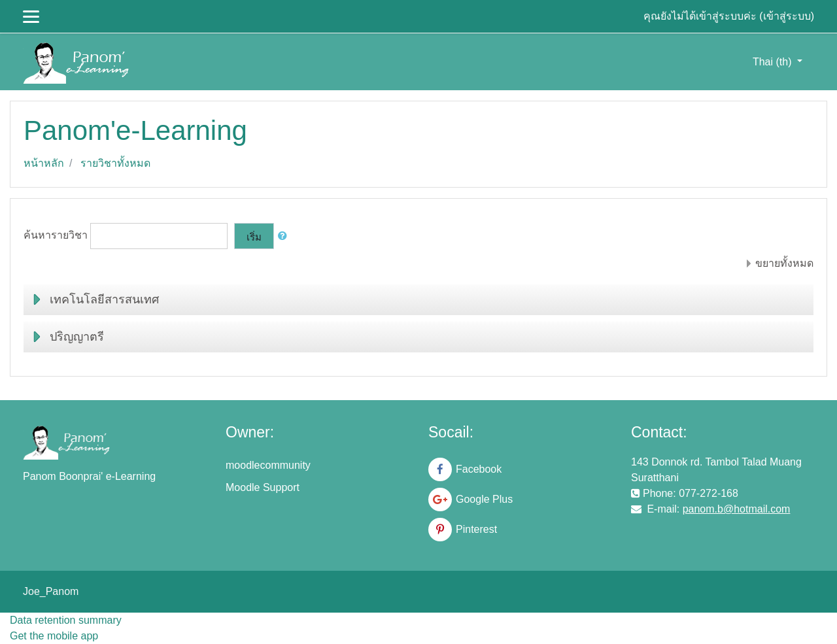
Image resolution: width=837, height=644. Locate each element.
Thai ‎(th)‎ (774, 62)
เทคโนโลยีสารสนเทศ (104, 299)
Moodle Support (263, 487)
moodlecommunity (268, 465)
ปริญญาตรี (77, 337)
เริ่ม (254, 237)
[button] (285, 236)
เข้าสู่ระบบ (787, 16)
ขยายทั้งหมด (784, 263)
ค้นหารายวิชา (56, 236)
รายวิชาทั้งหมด (115, 163)
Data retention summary (66, 620)
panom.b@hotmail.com (737, 509)
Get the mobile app (54, 636)
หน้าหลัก (44, 163)
